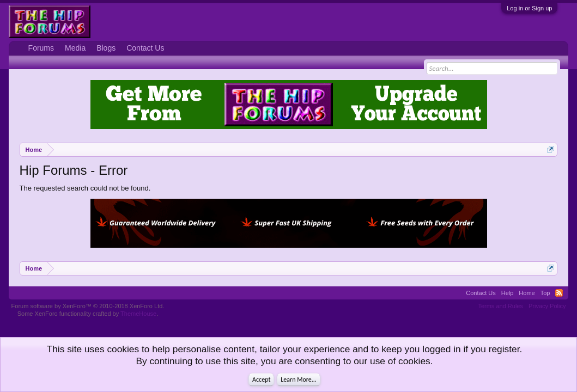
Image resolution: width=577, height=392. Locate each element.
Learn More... (299, 379)
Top (545, 293)
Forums (41, 48)
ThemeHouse (138, 314)
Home (527, 293)
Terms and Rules (500, 306)
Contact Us (145, 48)
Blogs (106, 48)
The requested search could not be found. (85, 188)
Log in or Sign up (529, 8)
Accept (261, 379)
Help (508, 293)
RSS (559, 293)
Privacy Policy (547, 306)
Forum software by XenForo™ (88, 306)
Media (75, 48)
